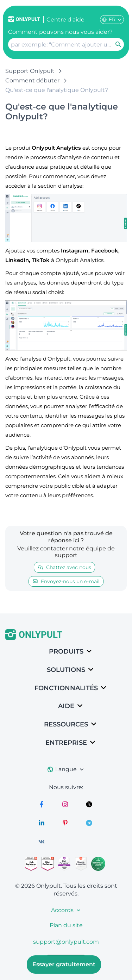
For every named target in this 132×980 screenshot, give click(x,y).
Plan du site (66, 925)
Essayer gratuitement (64, 964)
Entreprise (66, 743)
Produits (66, 651)
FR (112, 19)
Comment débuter (32, 80)
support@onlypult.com (66, 942)
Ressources (66, 724)
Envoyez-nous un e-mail (66, 581)
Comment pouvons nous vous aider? (60, 32)
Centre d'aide (65, 20)
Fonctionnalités (66, 688)
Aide (66, 706)
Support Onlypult (30, 71)
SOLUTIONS (66, 670)
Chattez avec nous (64, 567)
